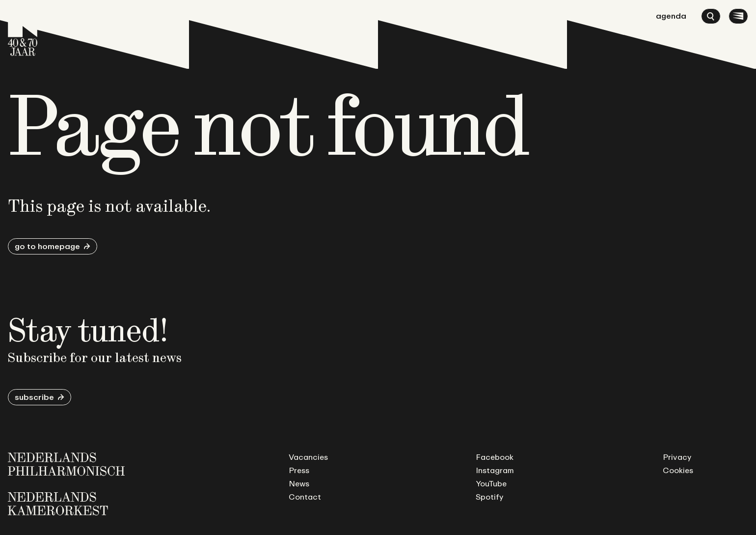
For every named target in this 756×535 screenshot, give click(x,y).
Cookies (678, 470)
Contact (305, 497)
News (299, 483)
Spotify (489, 497)
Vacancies (308, 457)
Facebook (495, 457)
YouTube (491, 483)
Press (299, 470)
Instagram (495, 470)
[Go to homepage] (23, 32)
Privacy (677, 457)
